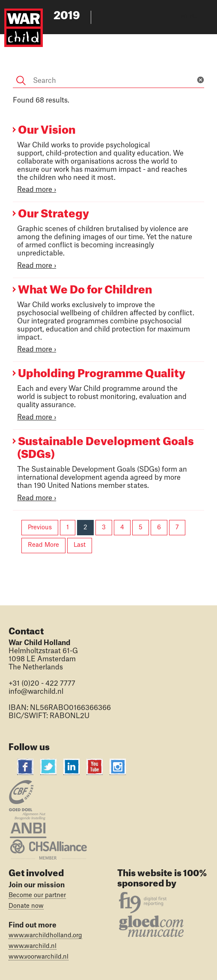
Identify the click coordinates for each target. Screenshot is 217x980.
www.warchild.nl (33, 946)
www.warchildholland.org (45, 936)
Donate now (26, 906)
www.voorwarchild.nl (39, 957)
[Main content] (108, 296)
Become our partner (37, 895)
